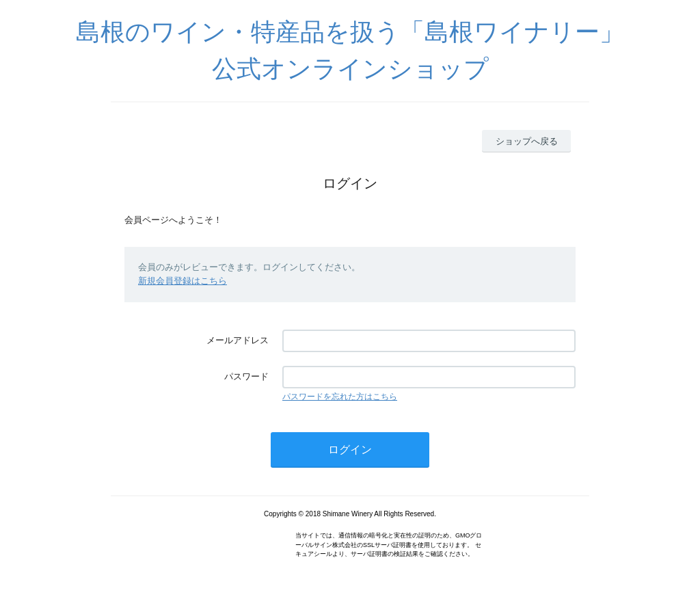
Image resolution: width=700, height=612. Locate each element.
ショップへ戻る (527, 141)
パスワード (246, 376)
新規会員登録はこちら (183, 281)
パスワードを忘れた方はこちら (340, 397)
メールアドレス (238, 340)
